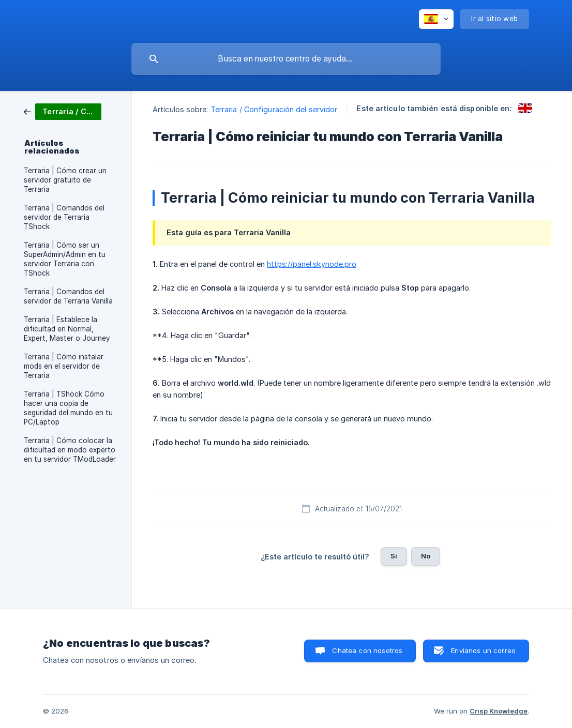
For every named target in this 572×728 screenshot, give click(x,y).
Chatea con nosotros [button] (367, 650)
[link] (63, 111)
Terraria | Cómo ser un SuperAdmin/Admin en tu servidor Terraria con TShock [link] (65, 259)
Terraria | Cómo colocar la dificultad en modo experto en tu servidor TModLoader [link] (70, 450)
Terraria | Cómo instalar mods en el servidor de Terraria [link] (64, 366)
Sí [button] (394, 556)
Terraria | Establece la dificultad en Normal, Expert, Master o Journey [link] (67, 329)
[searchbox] (286, 59)
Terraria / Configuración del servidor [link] (274, 109)
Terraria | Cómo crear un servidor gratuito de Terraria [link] (65, 180)
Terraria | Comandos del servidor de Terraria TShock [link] (64, 217)
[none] (436, 19)
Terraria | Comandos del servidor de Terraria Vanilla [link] (68, 296)
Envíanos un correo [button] (483, 650)
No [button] (426, 556)
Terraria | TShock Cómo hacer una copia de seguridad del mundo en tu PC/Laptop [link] (68, 408)
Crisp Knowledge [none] (499, 711)
